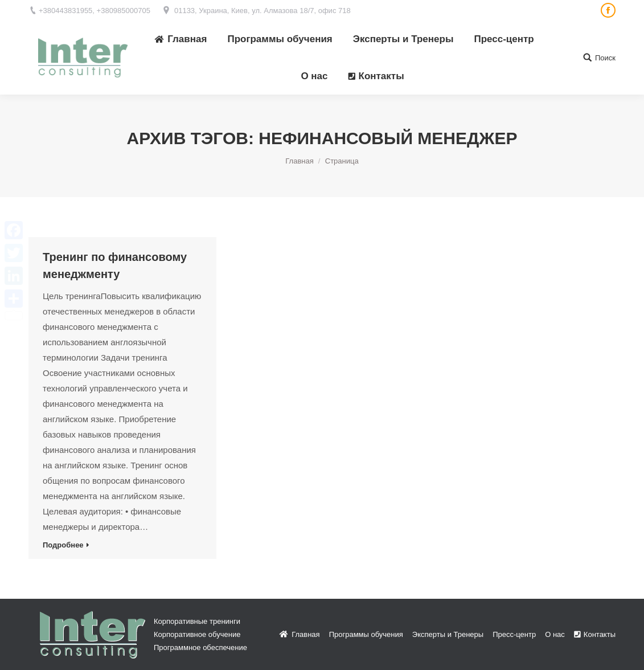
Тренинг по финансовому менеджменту (115, 265)
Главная (299, 161)
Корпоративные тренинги (197, 621)
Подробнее (63, 545)
